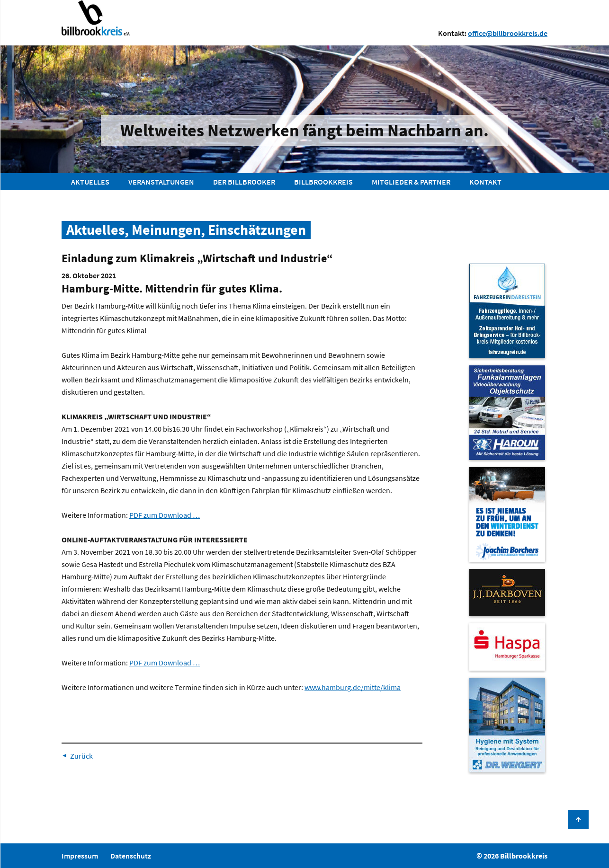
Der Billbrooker (244, 182)
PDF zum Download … (165, 515)
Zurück (81, 756)
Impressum (80, 856)
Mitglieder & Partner (411, 182)
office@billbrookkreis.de (508, 33)
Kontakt (485, 182)
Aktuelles (90, 182)
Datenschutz (131, 856)
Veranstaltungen (161, 182)
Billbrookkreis (323, 182)
